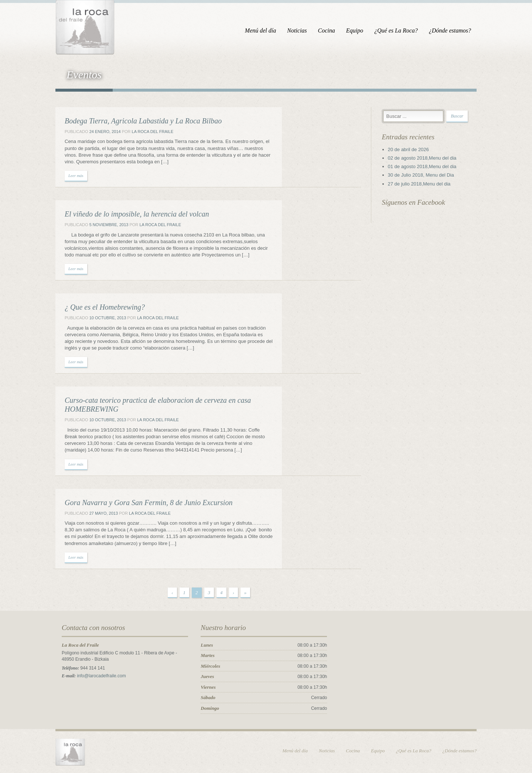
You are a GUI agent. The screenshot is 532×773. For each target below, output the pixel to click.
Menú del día (260, 30)
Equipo (355, 30)
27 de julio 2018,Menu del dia (419, 184)
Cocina (327, 30)
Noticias (297, 30)
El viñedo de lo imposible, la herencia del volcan (137, 214)
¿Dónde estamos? (450, 30)
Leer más (76, 176)
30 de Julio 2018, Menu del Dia (421, 175)
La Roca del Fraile (153, 132)
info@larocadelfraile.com (101, 676)
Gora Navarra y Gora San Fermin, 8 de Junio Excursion (149, 503)
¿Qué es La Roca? (396, 30)
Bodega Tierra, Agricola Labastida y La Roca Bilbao (143, 121)
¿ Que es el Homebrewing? (105, 307)
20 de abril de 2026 (408, 149)
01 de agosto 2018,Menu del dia (422, 166)
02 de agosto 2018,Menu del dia (422, 158)
